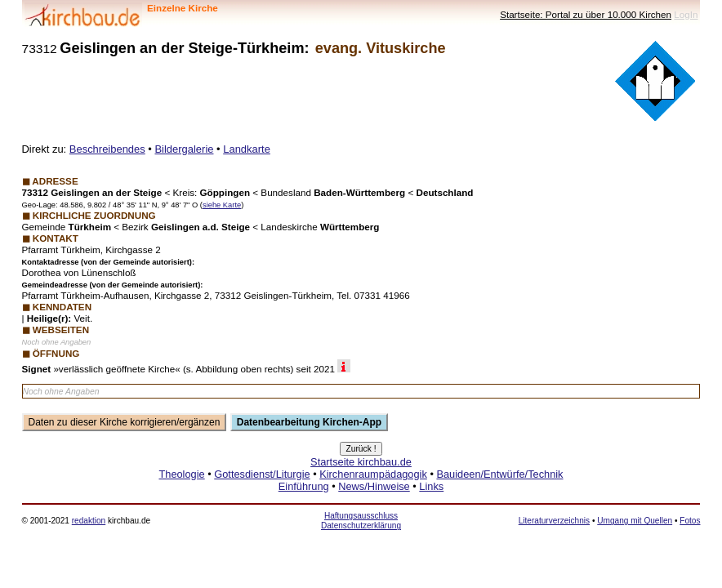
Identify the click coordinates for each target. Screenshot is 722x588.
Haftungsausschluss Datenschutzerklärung (361, 521)
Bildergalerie (184, 149)
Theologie (181, 474)
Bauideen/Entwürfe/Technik (499, 474)
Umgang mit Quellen (635, 521)
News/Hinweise (374, 486)
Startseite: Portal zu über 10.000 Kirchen (586, 14)
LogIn (686, 14)
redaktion (89, 521)
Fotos (690, 521)
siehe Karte (222, 205)
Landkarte (247, 149)
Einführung (304, 486)
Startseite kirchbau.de (361, 462)
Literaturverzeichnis (554, 521)
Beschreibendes (107, 149)
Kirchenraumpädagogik (373, 474)
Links (431, 486)
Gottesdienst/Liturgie (262, 474)
